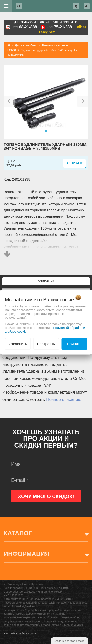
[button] (9, 102)
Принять (74, 344)
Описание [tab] (46, 281)
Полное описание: (64, 399)
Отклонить (18, 344)
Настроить (46, 344)
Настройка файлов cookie (20, 633)
